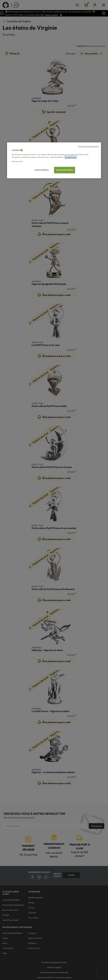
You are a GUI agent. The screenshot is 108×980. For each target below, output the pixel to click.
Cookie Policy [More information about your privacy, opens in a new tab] (71, 157)
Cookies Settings (42, 170)
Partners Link (17, 161)
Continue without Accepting (88, 146)
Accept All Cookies (65, 170)
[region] (54, 160)
